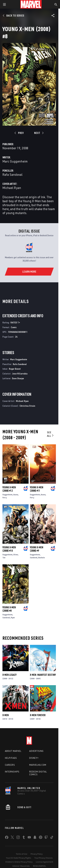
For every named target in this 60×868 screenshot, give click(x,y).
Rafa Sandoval (12, 174)
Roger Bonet (15, 369)
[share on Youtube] (29, 838)
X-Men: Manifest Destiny (43, 675)
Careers (10, 765)
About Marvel (13, 751)
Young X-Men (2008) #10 (9, 549)
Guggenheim (7, 495)
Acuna (16, 495)
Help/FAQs (11, 758)
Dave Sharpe (18, 378)
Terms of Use (22, 854)
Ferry (5, 497)
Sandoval (34, 557)
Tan (4, 557)
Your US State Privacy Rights (18, 858)
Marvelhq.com (38, 765)
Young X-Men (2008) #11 (37, 489)
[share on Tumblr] (24, 838)
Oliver (16, 555)
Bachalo (42, 557)
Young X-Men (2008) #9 (37, 549)
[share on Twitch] (46, 838)
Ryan (13, 617)
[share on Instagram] (18, 838)
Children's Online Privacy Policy (19, 862)
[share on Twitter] (12, 838)
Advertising (36, 751)
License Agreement (44, 862)
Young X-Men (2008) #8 (9, 609)
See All (51, 434)
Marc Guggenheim (15, 161)
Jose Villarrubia (20, 373)
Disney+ (34, 758)
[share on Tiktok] (52, 838)
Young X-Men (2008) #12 (9, 489)
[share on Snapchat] (35, 838)
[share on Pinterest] (41, 838)
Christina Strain (27, 406)
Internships (12, 772)
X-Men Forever (38, 715)
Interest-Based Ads (21, 866)
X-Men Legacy (9, 675)
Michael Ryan (12, 188)
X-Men (6, 715)
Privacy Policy (37, 854)
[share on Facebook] (7, 838)
